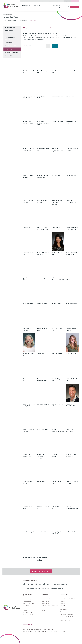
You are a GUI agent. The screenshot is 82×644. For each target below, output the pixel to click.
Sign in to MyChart (58, 1)
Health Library (45, 603)
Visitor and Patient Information (50, 606)
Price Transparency (28, 613)
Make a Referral (27, 601)
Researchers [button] (47, 7)
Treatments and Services (11, 34)
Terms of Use (64, 612)
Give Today (27, 625)
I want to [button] (74, 7)
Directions (37, 1)
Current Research (10, 42)
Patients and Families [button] (26, 6)
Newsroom (63, 603)
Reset (55, 46)
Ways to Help (67, 1)
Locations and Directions (11, 53)
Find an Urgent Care (28, 603)
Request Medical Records (30, 617)
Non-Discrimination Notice (68, 620)
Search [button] (66, 7)
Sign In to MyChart (28, 615)
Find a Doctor (26, 606)
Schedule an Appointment (27, 1)
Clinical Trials (45, 608)
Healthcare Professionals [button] (37, 6)
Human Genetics (10, 27)
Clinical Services (46, 601)
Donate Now (75, 1)
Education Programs (10, 46)
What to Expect (9, 31)
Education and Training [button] (57, 6)
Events (43, 610)
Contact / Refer (9, 56)
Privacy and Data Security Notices (67, 617)
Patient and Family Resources (10, 38)
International (44, 1)
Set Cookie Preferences (67, 614)
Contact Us (63, 606)
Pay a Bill (25, 610)
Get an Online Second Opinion (31, 608)
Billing (51, 1)
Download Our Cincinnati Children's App (67, 609)
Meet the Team (9, 49)
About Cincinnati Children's (68, 599)
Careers (62, 601)
